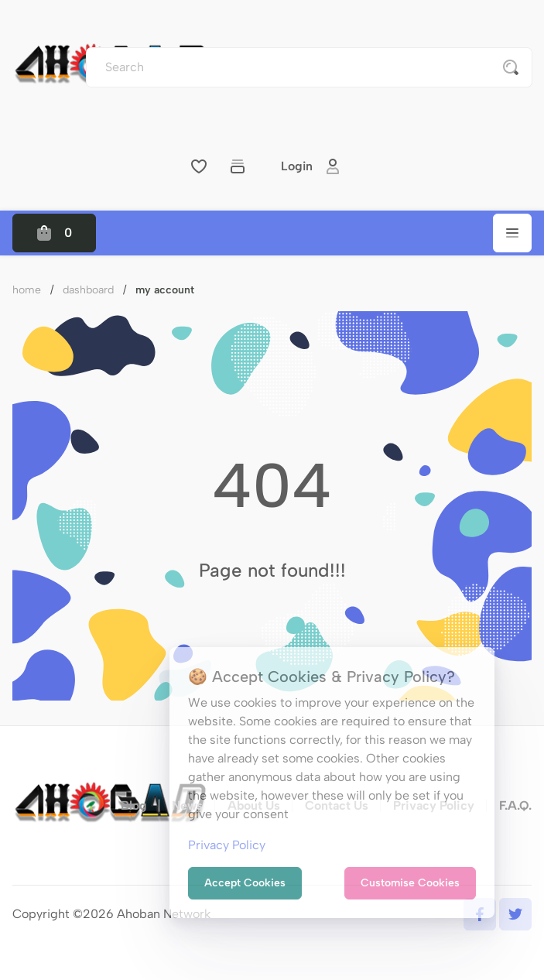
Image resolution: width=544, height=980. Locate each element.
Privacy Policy (227, 845)
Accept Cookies (245, 883)
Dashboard (88, 290)
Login (311, 166)
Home (27, 290)
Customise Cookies (410, 883)
